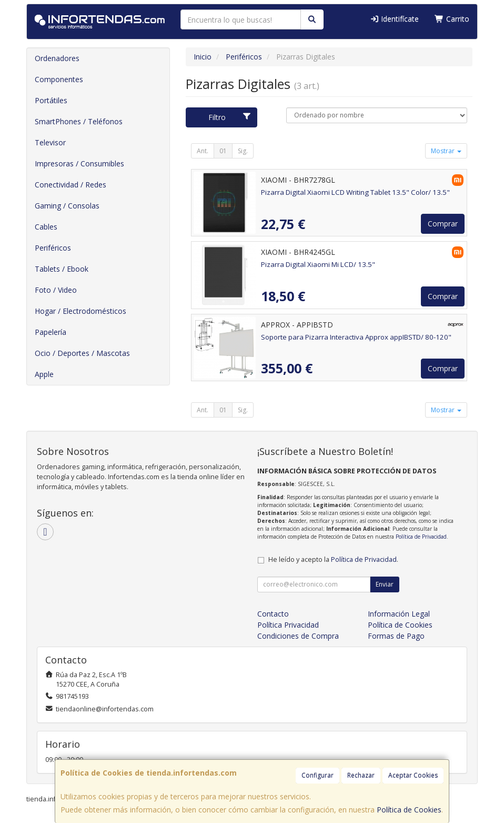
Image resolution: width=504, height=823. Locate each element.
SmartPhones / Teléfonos (79, 121)
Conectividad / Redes (70, 185)
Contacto (273, 614)
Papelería (51, 332)
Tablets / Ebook (62, 269)
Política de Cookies (409, 810)
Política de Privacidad (421, 537)
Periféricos (53, 248)
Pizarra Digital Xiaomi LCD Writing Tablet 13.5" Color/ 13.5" (355, 192)
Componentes (59, 79)
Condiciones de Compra (298, 636)
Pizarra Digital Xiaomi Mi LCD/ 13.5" (318, 264)
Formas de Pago (396, 636)
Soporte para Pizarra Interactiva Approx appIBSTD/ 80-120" (356, 337)
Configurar (317, 775)
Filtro (230, 117)
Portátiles (51, 100)
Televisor (50, 142)
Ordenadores (57, 58)
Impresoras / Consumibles (79, 163)
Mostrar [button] (446, 151)
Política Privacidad (288, 625)
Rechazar (361, 775)
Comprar (443, 224)
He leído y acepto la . (333, 559)
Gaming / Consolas (67, 206)
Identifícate (395, 19)
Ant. (203, 151)
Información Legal (399, 614)
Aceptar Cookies (413, 775)
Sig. (243, 151)
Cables (46, 227)
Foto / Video (56, 290)
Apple (44, 374)
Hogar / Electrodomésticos (80, 311)
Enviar (385, 584)
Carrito (452, 19)
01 (223, 151)
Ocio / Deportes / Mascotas (82, 353)
